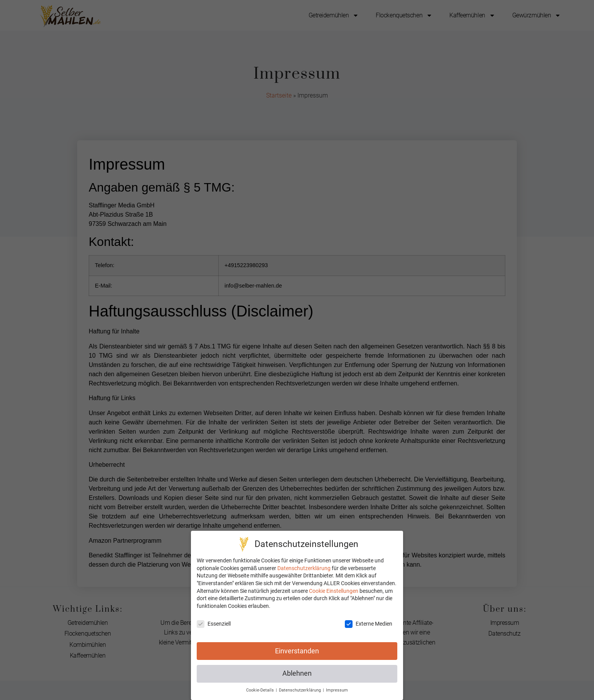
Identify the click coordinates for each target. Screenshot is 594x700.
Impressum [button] (337, 690)
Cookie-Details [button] (261, 690)
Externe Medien (369, 624)
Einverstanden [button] (297, 651)
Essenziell (214, 624)
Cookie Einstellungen (334, 591)
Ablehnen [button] (297, 673)
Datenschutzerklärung (304, 568)
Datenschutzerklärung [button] (300, 690)
